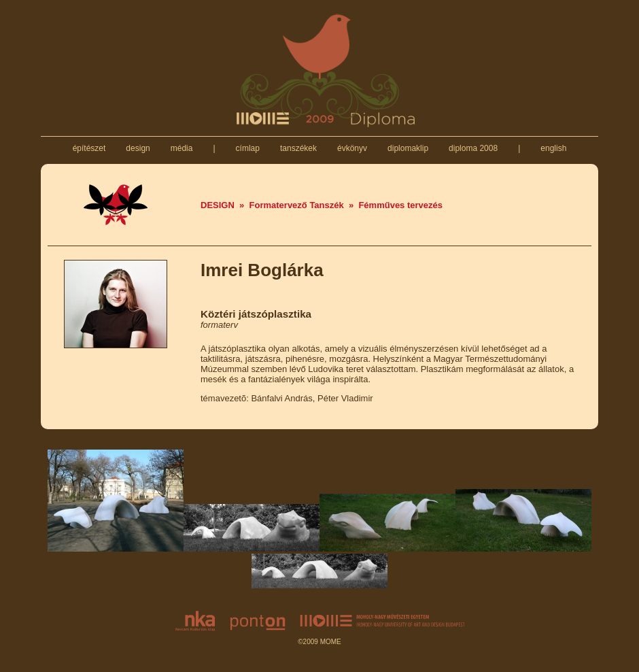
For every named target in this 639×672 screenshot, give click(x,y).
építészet (89, 148)
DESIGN (218, 205)
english (554, 148)
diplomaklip (408, 148)
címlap (247, 148)
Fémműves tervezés (400, 205)
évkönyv (352, 148)
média (181, 148)
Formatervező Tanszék (297, 205)
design (138, 148)
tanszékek (299, 148)
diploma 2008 (473, 148)
